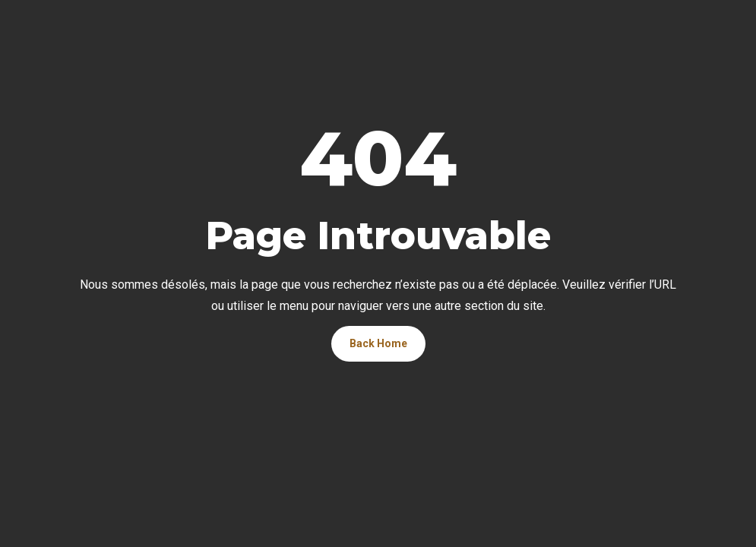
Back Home (378, 343)
